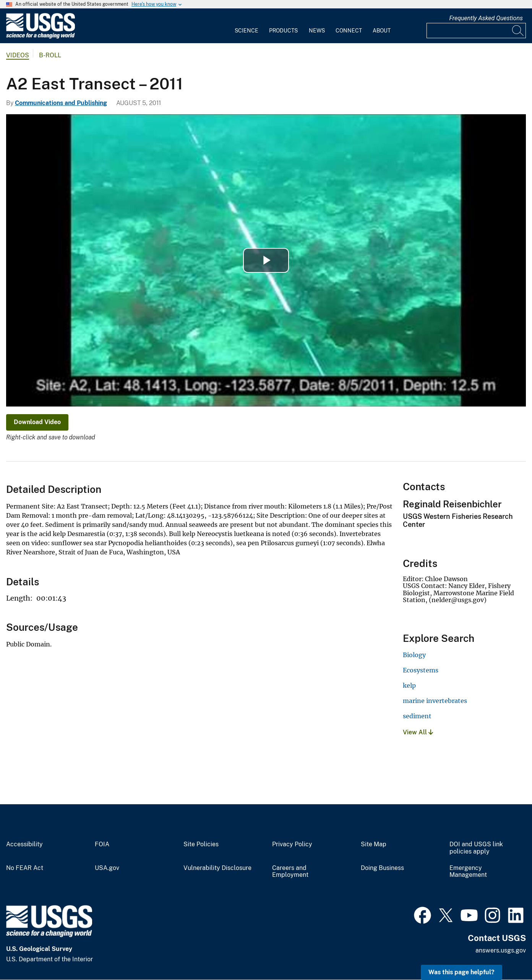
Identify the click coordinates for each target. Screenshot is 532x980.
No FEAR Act (25, 868)
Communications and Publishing (61, 103)
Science (247, 31)
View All (418, 732)
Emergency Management (468, 872)
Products (283, 31)
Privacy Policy (292, 844)
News (317, 31)
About (382, 31)
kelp (409, 685)
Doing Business (382, 868)
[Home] (41, 37)
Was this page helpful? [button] (461, 972)
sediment (417, 716)
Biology (414, 655)
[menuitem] (247, 26)
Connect (349, 31)
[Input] (476, 31)
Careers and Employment (290, 872)
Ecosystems (421, 670)
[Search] (518, 31)
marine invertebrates (435, 701)
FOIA (102, 844)
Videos (18, 55)
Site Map (374, 844)
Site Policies (201, 844)
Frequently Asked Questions (486, 18)
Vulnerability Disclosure (217, 868)
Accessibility (24, 844)
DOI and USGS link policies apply (476, 848)
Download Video (37, 422)
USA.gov (107, 868)
